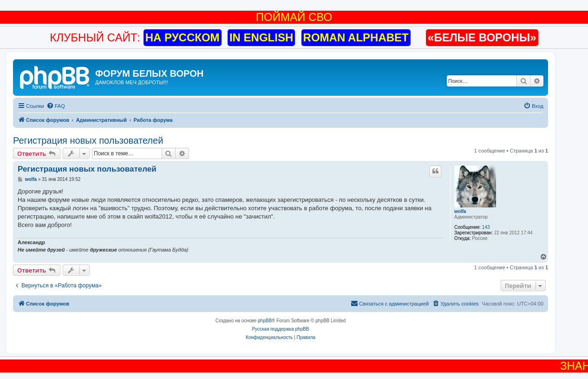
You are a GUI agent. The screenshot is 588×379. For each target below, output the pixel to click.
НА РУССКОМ (183, 37)
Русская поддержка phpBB (280, 329)
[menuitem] (56, 106)
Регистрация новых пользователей (88, 140)
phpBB (265, 321)
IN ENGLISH (261, 37)
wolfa (460, 211)
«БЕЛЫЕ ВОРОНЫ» (482, 37)
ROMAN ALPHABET (356, 37)
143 (486, 227)
